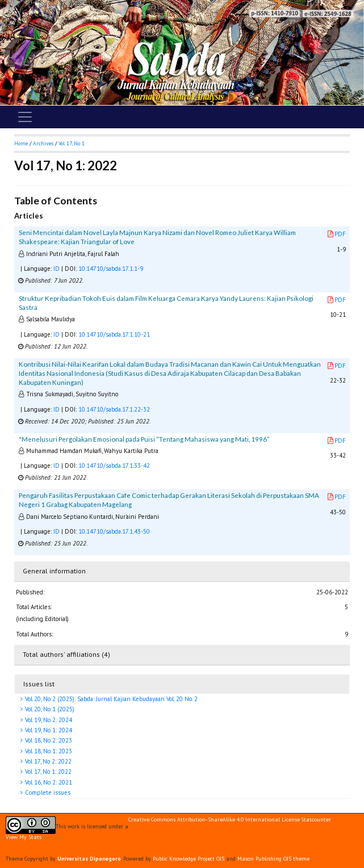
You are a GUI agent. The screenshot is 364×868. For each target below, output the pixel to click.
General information (54, 571)
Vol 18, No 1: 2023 (48, 751)
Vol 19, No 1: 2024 (48, 730)
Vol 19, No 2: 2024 (48, 720)
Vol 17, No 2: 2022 (47, 761)
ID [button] (57, 269)
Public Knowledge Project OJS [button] (189, 859)
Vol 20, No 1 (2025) (49, 709)
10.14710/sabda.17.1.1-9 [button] (111, 269)
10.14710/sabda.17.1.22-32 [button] (114, 409)
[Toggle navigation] (25, 117)
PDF (337, 234)
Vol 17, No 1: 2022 (47, 771)
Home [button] (21, 143)
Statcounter (316, 819)
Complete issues (47, 792)
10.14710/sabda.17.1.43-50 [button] (114, 531)
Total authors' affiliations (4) (66, 654)
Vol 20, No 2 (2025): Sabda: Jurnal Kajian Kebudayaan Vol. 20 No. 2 (110, 699)
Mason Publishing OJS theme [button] (273, 859)
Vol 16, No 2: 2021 (48, 782)
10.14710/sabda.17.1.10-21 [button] (114, 334)
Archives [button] (43, 143)
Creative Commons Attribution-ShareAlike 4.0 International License (214, 820)
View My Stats (24, 837)
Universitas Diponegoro (89, 859)
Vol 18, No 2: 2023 (48, 740)
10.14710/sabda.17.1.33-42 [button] (114, 466)
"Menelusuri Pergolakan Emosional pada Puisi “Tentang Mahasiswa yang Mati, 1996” (144, 439)
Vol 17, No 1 (72, 143)
